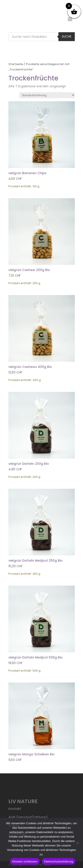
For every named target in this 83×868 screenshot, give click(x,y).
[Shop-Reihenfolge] (47, 95)
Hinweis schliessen (25, 861)
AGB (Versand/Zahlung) (28, 817)
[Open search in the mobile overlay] (42, 37)
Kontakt (15, 809)
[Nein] (77, 843)
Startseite (16, 64)
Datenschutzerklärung (59, 861)
